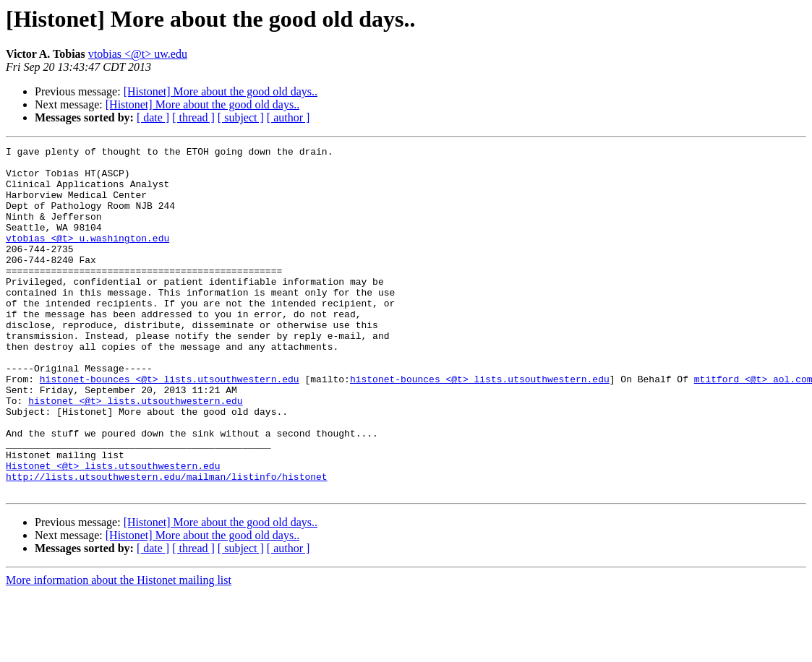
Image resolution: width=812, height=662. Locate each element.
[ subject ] (241, 117)
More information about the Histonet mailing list (119, 649)
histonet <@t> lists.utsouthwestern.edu (135, 452)
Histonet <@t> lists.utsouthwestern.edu (113, 530)
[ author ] (289, 117)
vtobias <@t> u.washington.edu (87, 257)
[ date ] (153, 117)
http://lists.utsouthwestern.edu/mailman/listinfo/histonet (167, 543)
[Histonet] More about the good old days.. (221, 91)
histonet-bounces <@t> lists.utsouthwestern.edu (170, 426)
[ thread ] (193, 117)
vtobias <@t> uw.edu (138, 54)
